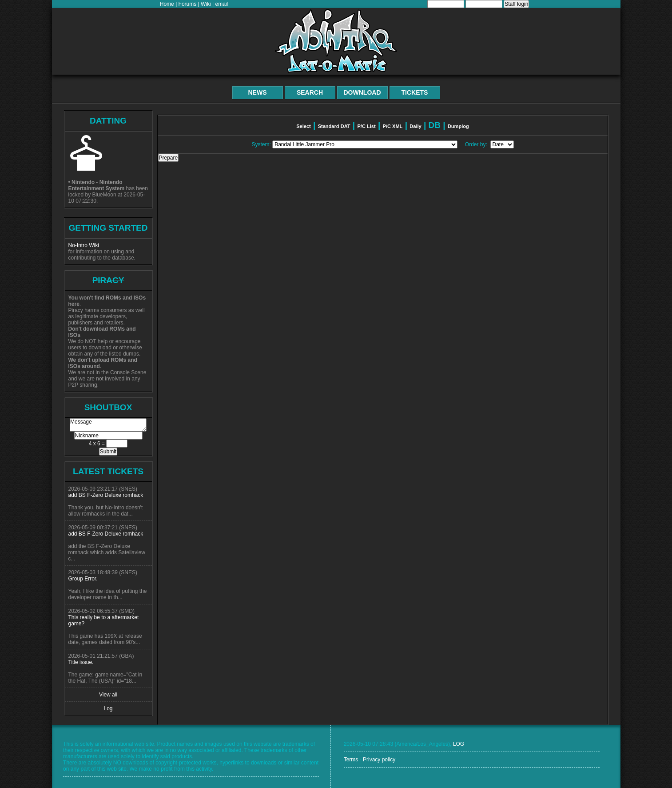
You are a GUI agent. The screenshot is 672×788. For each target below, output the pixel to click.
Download (362, 92)
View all (108, 695)
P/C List (366, 126)
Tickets (415, 92)
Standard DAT (334, 126)
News (258, 92)
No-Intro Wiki (84, 245)
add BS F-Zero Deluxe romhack (106, 495)
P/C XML (393, 126)
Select (304, 126)
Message (108, 425)
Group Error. (83, 579)
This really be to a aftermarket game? (104, 620)
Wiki (206, 4)
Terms (351, 760)
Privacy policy (379, 760)
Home (167, 4)
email (222, 4)
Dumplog (458, 126)
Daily (415, 126)
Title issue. (81, 662)
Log (108, 708)
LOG (459, 744)
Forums (188, 4)
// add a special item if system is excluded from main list (365, 144)
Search (310, 92)
